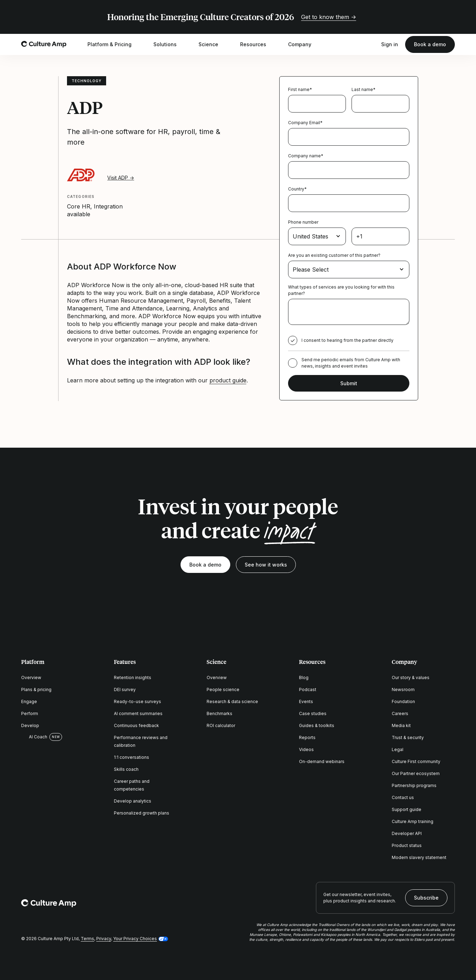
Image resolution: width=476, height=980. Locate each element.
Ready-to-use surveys (138, 701)
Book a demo (430, 44)
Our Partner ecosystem (416, 773)
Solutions (170, 44)
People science (223, 689)
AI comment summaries (138, 713)
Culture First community (416, 761)
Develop (30, 725)
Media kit (401, 725)
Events (306, 701)
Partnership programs (414, 785)
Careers (400, 713)
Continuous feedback (136, 725)
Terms (87, 939)
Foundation (403, 701)
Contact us (403, 797)
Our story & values (411, 677)
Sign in (390, 44)
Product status (407, 845)
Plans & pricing (36, 689)
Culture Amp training (413, 821)
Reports (307, 737)
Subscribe (426, 898)
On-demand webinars (322, 761)
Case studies (313, 713)
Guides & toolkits (317, 725)
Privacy (104, 939)
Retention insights (133, 677)
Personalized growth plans (142, 813)
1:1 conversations (132, 757)
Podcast (308, 689)
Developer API (407, 833)
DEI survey (125, 689)
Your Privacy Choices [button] (135, 939)
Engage (29, 701)
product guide (228, 380)
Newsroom (403, 689)
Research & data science (232, 701)
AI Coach (34, 737)
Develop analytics (133, 801)
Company (304, 44)
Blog (304, 677)
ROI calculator (221, 725)
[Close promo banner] (451, 17)
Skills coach (126, 769)
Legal (398, 749)
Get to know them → (329, 17)
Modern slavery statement (419, 857)
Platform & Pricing (114, 44)
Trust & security (408, 737)
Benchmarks (219, 713)
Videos (306, 749)
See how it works (266, 565)
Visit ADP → (121, 178)
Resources (258, 44)
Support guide (407, 809)
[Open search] (371, 44)
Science (213, 44)
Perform (30, 713)
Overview (31, 677)
